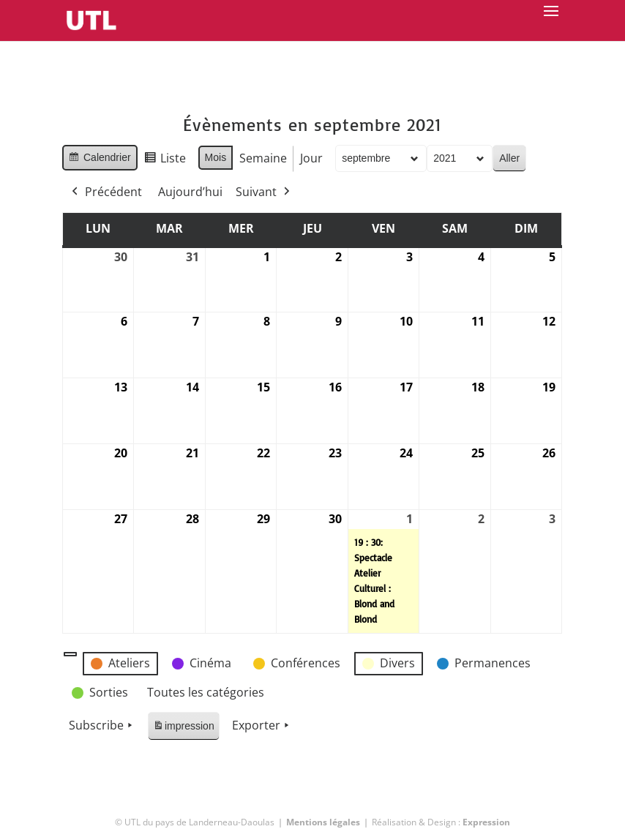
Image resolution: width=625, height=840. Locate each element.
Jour (312, 158)
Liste (165, 161)
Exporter (262, 726)
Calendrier (100, 160)
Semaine (264, 158)
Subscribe (102, 726)
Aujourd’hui (190, 192)
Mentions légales (323, 822)
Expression (486, 822)
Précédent (105, 192)
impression (183, 728)
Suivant (264, 192)
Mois (216, 157)
